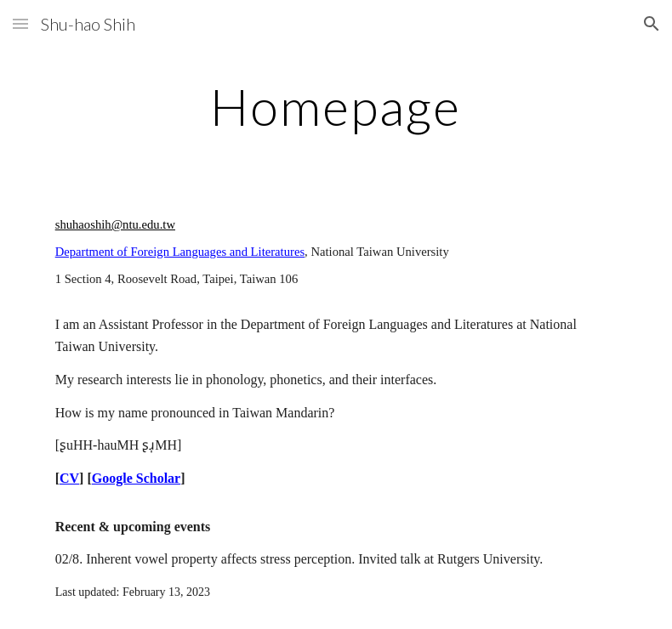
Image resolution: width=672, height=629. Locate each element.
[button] (20, 23)
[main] (336, 106)
